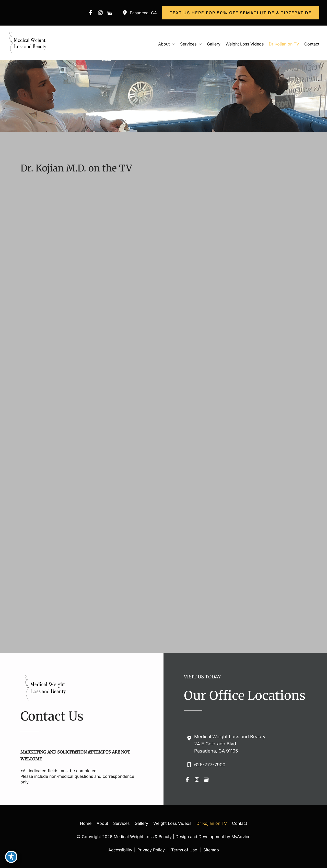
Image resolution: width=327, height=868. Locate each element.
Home (86, 823)
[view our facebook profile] (91, 13)
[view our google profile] (110, 13)
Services (121, 823)
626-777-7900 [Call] (210, 765)
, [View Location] (143, 13)
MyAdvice (241, 837)
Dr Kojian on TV (212, 823)
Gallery (141, 823)
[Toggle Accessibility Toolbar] (11, 857)
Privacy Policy (151, 850)
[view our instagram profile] (100, 13)
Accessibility (120, 850)
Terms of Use (184, 850)
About (102, 823)
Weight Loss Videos (172, 823)
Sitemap (211, 850)
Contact (240, 823)
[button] (241, 13)
